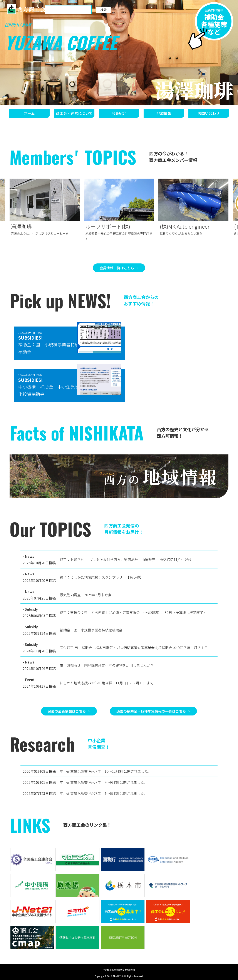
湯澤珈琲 (194, 90)
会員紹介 (119, 113)
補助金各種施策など (213, 24)
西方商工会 (26, 9)
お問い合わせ (209, 113)
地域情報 (164, 113)
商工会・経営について (74, 113)
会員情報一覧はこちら (117, 268)
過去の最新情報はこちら (67, 711)
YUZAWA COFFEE (61, 42)
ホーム (29, 113)
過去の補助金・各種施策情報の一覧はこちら (151, 711)
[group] (45, 208)
